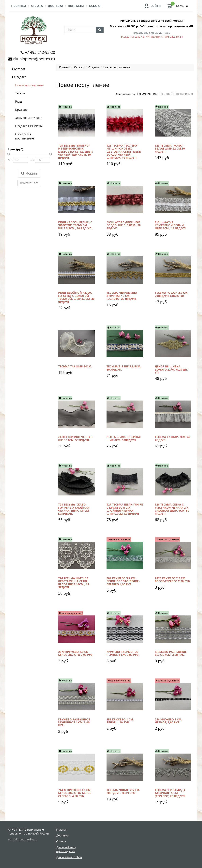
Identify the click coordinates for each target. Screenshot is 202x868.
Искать (29, 173)
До (32, 160)
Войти (156, 6)
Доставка (56, 6)
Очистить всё (29, 183)
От (10, 160)
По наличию (184, 94)
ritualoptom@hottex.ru (34, 59)
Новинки (19, 6)
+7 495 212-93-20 (40, 52)
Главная (62, 829)
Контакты (76, 6)
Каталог (95, 6)
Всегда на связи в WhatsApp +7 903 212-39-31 (152, 37)
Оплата (37, 6)
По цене (166, 94)
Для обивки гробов (69, 857)
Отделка (19, 77)
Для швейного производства (66, 849)
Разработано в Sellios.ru (23, 840)
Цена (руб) (16, 149)
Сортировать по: (126, 94)
